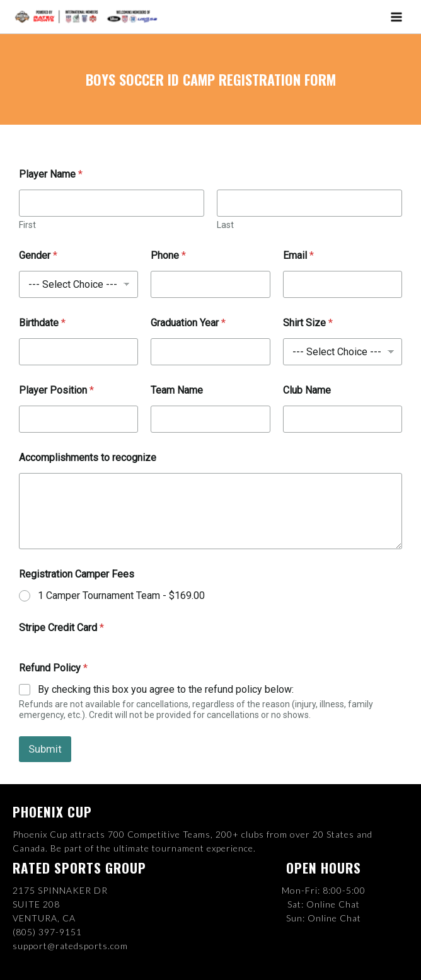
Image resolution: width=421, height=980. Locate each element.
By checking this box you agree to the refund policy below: (166, 690)
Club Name (307, 391)
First (27, 226)
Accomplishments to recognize (88, 459)
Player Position (56, 391)
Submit (45, 750)
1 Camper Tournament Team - (121, 596)
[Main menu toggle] (396, 17)
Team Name (177, 391)
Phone (168, 257)
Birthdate (42, 324)
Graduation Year (188, 324)
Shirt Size (308, 324)
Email (298, 257)
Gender (38, 257)
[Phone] (210, 286)
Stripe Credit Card (61, 628)
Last (225, 226)
